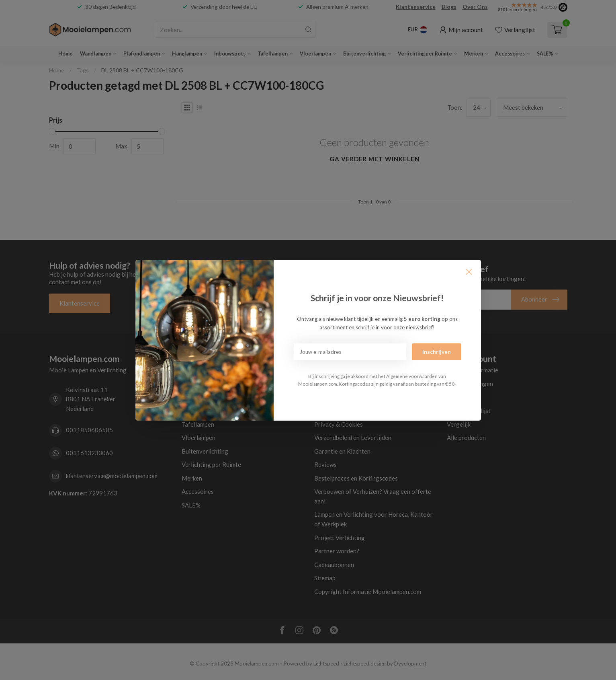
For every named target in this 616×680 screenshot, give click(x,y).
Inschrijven (437, 352)
